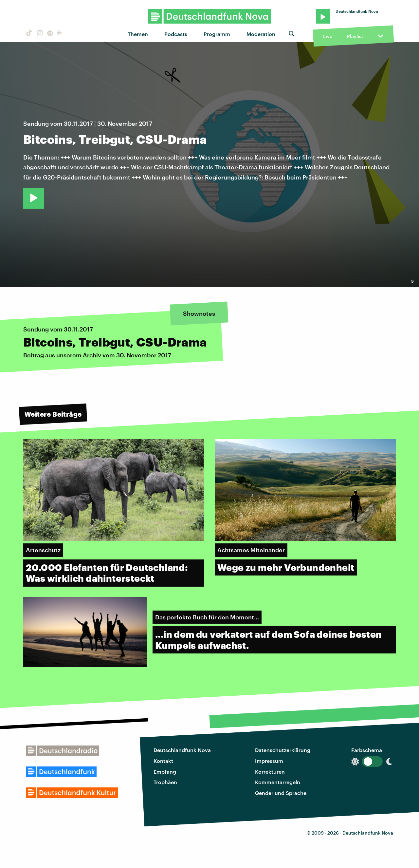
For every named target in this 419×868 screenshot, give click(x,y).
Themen (138, 34)
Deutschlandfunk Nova (182, 750)
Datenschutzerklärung (283, 750)
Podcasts (176, 34)
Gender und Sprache (281, 793)
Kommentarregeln (278, 782)
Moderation (261, 34)
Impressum (269, 761)
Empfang (165, 772)
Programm (217, 34)
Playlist (355, 36)
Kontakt (163, 761)
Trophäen (165, 782)
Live (328, 36)
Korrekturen (270, 772)
